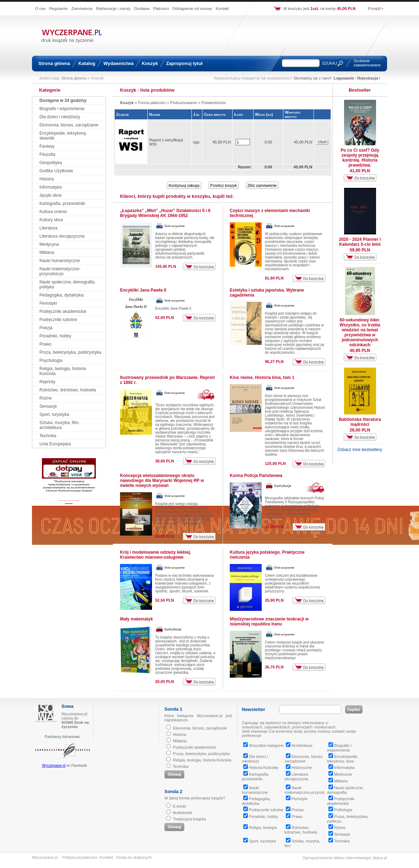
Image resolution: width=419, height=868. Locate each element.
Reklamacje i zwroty (113, 9)
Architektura (299, 745)
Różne (46, 398)
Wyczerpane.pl (54, 766)
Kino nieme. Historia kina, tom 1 (262, 378)
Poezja (46, 328)
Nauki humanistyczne (60, 261)
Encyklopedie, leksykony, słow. (343, 759)
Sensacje (48, 406)
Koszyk (150, 63)
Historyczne (299, 767)
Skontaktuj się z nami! (313, 78)
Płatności (161, 9)
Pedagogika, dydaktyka (61, 295)
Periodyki (48, 303)
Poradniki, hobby (55, 336)
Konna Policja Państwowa (256, 476)
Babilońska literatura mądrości (360, 422)
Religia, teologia (260, 828)
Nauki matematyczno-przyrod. (305, 790)
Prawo (45, 344)
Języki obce (51, 195)
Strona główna (54, 63)
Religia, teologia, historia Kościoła (202, 760)
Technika (48, 436)
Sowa (67, 706)
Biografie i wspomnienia (62, 109)
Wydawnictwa (118, 63)
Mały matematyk (137, 619)
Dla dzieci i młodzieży (60, 117)
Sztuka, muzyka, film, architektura (59, 425)
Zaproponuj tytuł (184, 63)
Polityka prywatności (80, 857)
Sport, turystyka (54, 414)
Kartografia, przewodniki (62, 204)
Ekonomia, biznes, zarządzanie (69, 125)
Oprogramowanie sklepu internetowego (336, 858)
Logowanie (344, 78)
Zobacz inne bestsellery (360, 450)
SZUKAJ (330, 63)
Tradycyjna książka (189, 819)
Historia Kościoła (261, 767)
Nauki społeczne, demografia (345, 790)
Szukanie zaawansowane (367, 63)
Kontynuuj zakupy (184, 185)
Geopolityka (51, 163)
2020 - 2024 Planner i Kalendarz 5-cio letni (360, 242)
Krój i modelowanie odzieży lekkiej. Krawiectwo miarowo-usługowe (156, 555)
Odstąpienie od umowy (192, 9)
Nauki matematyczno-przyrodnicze (60, 271)
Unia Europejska (55, 444)
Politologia (340, 810)
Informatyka (51, 187)
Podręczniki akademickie (63, 311)
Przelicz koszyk (224, 185)
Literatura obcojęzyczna (62, 236)
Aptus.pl (380, 858)
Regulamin (58, 9)
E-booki (179, 806)
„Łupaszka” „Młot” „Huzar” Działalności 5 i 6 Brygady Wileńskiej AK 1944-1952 (165, 213)
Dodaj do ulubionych (134, 857)
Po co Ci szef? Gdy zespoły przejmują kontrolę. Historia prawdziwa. (360, 158)
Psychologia (51, 360)
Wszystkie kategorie (263, 745)
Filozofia (47, 154)
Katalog (87, 63)
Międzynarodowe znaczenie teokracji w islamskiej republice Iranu (269, 622)
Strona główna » (76, 78)
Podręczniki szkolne (58, 320)
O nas (40, 9)
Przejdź (374, 9)
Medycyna (49, 244)
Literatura (48, 228)
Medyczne (340, 774)
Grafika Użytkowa (56, 171)
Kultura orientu (53, 212)
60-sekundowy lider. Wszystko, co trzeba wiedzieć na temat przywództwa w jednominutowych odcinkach (360, 332)
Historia (47, 179)
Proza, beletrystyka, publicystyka (70, 352)
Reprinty (47, 382)
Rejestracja (368, 78)
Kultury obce (51, 220)
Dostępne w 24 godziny (63, 101)
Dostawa (142, 9)
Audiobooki (182, 813)
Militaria (47, 253)
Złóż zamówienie (262, 185)
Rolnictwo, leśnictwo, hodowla (68, 390)
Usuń (322, 142)
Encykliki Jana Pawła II (143, 290)
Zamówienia (82, 9)
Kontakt (222, 9)
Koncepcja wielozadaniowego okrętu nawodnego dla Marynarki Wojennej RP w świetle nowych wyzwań (162, 481)
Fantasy (47, 146)
